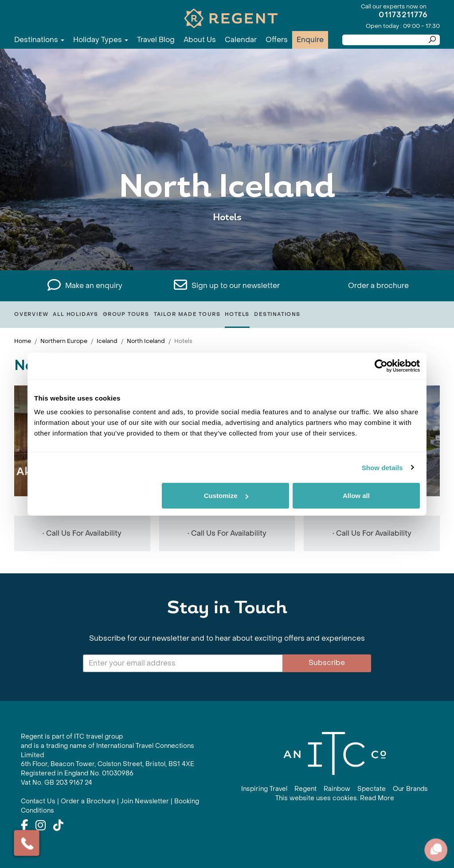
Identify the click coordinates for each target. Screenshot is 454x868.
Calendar (241, 40)
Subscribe (327, 663)
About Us (200, 40)
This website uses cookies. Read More (335, 798)
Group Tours (126, 314)
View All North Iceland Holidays (227, 245)
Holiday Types (101, 40)
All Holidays (76, 314)
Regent (305, 789)
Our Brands (410, 789)
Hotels (237, 314)
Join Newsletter (145, 801)
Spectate (372, 789)
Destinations (39, 40)
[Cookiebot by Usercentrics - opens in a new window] (381, 366)
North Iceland (146, 341)
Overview (31, 314)
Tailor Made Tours (187, 314)
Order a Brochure (88, 801)
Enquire (310, 40)
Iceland (107, 341)
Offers (277, 40)
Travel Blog (156, 40)
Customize (226, 496)
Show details (382, 467)
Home (23, 341)
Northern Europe (64, 341)
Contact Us (38, 801)
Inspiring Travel (264, 789)
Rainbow (337, 789)
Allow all (356, 496)
